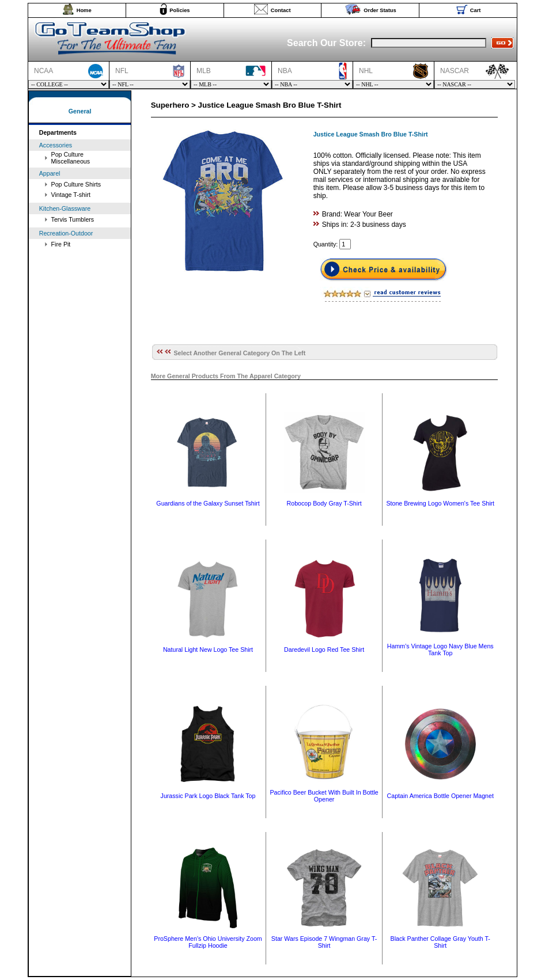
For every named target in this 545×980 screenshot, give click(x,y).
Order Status (380, 10)
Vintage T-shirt (71, 195)
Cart (476, 10)
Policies (179, 10)
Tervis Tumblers (73, 219)
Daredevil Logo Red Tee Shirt (324, 649)
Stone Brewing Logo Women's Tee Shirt (440, 503)
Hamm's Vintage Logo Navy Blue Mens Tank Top (440, 649)
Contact (281, 10)
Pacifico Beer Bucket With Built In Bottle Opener (324, 796)
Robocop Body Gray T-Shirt (324, 503)
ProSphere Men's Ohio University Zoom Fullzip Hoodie (208, 942)
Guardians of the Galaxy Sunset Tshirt (208, 503)
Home (84, 10)
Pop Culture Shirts (76, 184)
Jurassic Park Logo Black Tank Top (208, 796)
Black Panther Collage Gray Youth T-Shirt (440, 942)
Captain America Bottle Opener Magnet (440, 796)
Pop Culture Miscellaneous (71, 158)
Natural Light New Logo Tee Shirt (208, 649)
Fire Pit (61, 244)
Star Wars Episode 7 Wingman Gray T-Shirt (324, 942)
